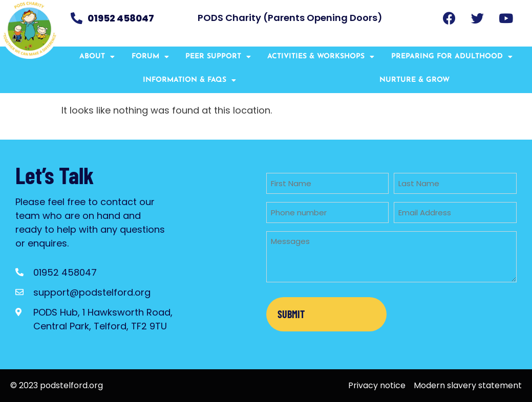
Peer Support (218, 57)
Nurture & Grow (414, 80)
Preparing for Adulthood (452, 57)
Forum (150, 57)
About (97, 57)
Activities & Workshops (321, 57)
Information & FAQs (189, 80)
